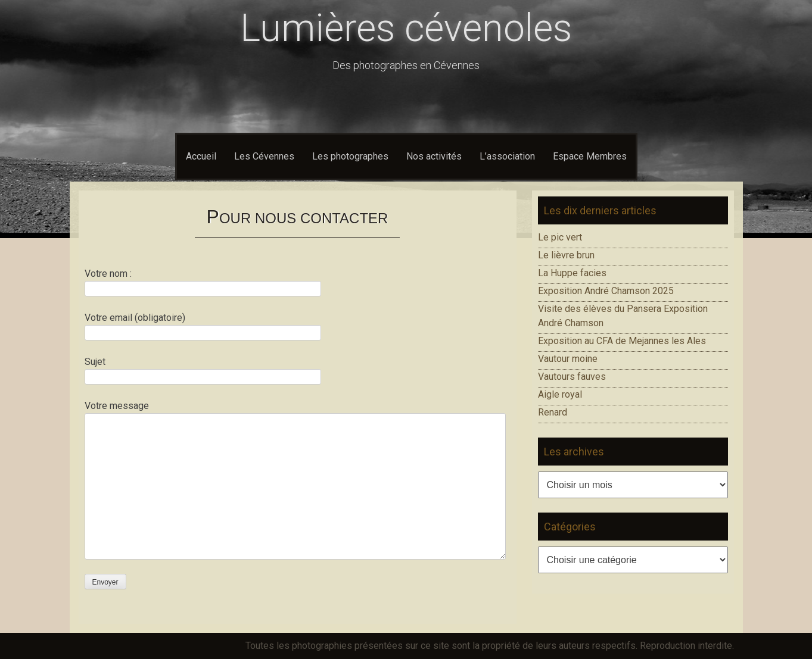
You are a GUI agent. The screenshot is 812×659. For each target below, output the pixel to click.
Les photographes (350, 156)
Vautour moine (568, 359)
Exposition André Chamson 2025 (606, 291)
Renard (553, 412)
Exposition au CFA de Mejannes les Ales (622, 341)
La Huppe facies (572, 273)
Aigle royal (560, 394)
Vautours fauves (572, 377)
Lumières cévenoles (406, 28)
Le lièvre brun (566, 255)
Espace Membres (590, 156)
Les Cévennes (264, 156)
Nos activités (434, 156)
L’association (507, 156)
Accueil (201, 156)
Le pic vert (560, 237)
